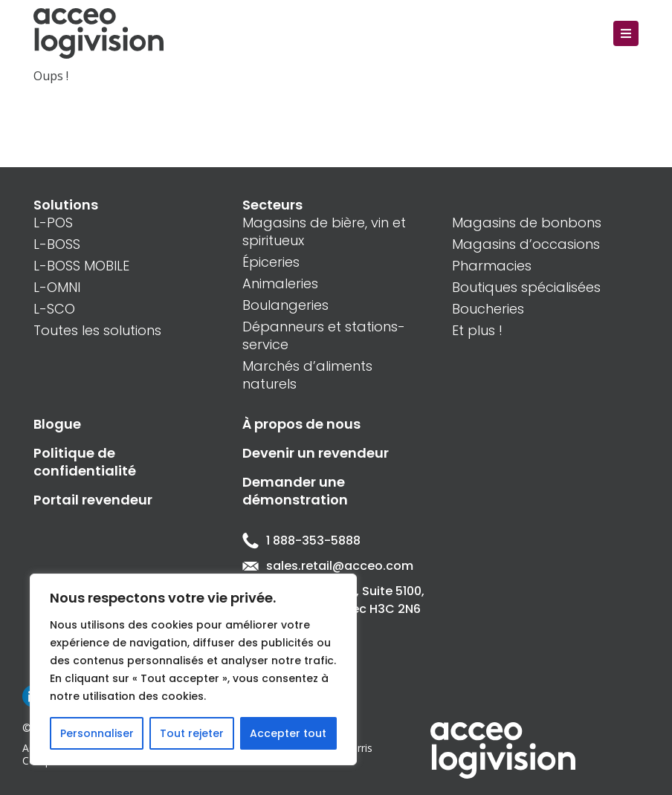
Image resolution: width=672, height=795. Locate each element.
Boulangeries (285, 305)
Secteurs (272, 205)
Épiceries (271, 262)
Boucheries (488, 309)
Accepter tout (288, 733)
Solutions (66, 205)
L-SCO (54, 309)
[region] (193, 669)
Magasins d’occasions (526, 244)
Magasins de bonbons (527, 223)
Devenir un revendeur (316, 453)
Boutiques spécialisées (526, 287)
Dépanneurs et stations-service (324, 335)
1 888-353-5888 (301, 541)
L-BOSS (57, 244)
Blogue (57, 424)
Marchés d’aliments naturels (307, 375)
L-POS (53, 223)
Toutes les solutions (97, 330)
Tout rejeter (192, 733)
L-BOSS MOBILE (81, 266)
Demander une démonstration (295, 491)
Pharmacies (492, 266)
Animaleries (280, 283)
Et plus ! (477, 330)
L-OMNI (57, 287)
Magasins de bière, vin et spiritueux (324, 231)
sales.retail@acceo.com (328, 566)
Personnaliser (97, 733)
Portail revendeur (93, 500)
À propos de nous (301, 424)
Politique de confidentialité (85, 462)
